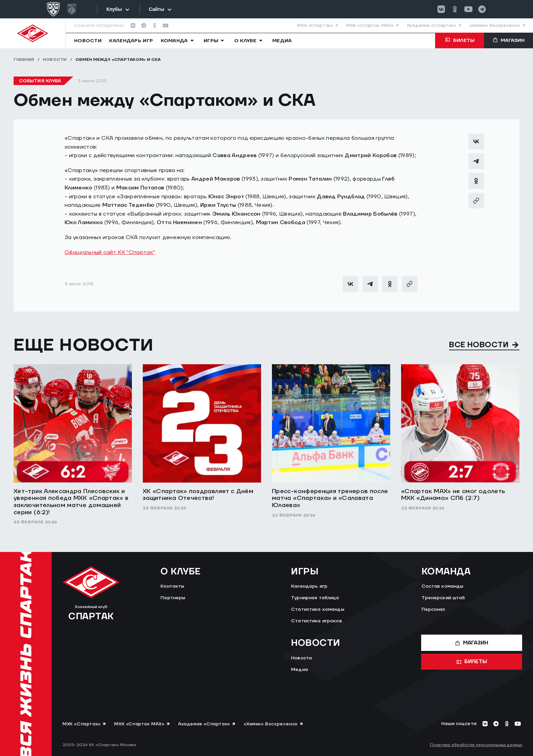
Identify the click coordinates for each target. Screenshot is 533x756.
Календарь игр (309, 586)
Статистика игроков (316, 621)
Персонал (433, 609)
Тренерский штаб (443, 598)
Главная (24, 60)
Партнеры (173, 598)
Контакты (172, 586)
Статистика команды (318, 609)
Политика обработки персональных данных (476, 745)
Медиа (299, 670)
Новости (55, 60)
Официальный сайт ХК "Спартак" (110, 252)
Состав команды (443, 586)
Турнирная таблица (315, 598)
